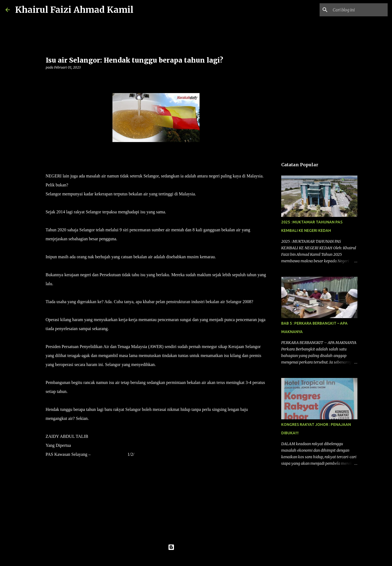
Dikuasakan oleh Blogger (196, 547)
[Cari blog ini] (359, 10)
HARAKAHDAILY (109, 454)
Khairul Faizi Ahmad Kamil (74, 10)
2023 (139, 454)
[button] (49, 79)
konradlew (207, 558)
